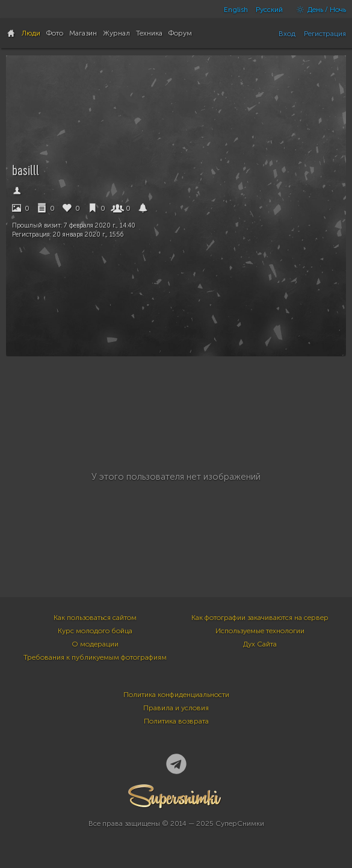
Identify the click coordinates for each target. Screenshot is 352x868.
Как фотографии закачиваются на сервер (260, 618)
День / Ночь (318, 10)
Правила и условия (176, 708)
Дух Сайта (260, 644)
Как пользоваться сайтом (95, 618)
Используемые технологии (260, 631)
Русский (269, 10)
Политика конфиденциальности (176, 695)
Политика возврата (176, 721)
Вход (287, 34)
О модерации (95, 644)
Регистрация (325, 34)
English (236, 10)
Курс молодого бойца (95, 631)
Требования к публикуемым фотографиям (95, 657)
